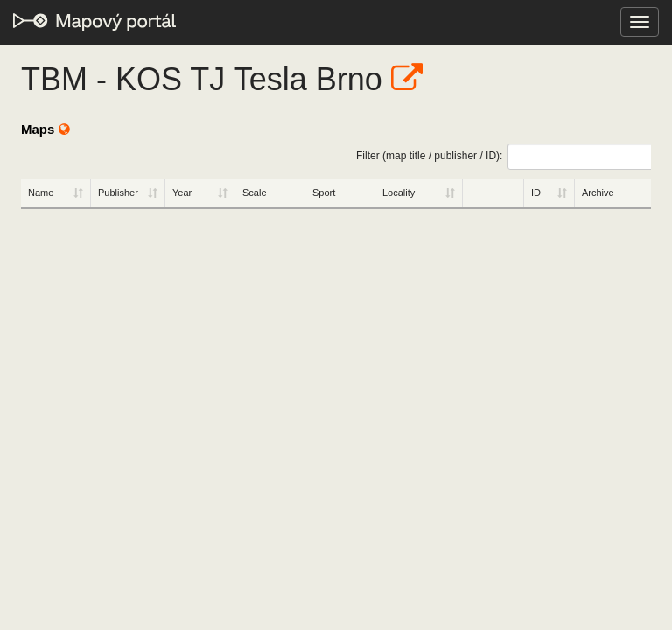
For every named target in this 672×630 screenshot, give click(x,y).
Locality (399, 192)
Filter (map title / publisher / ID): (504, 157)
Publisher (118, 192)
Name (41, 192)
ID (536, 192)
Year (182, 192)
